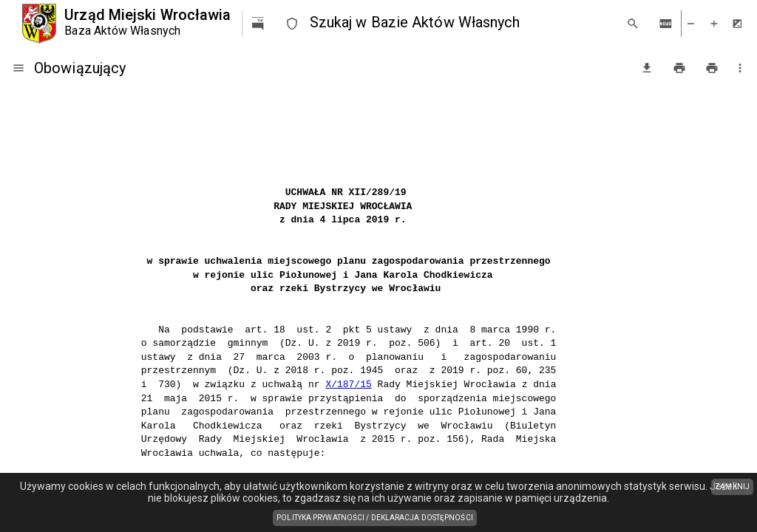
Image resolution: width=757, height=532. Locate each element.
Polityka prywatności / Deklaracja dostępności (377, 519)
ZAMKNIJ (732, 487)
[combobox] (462, 23)
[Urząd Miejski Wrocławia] (127, 24)
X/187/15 (348, 385)
